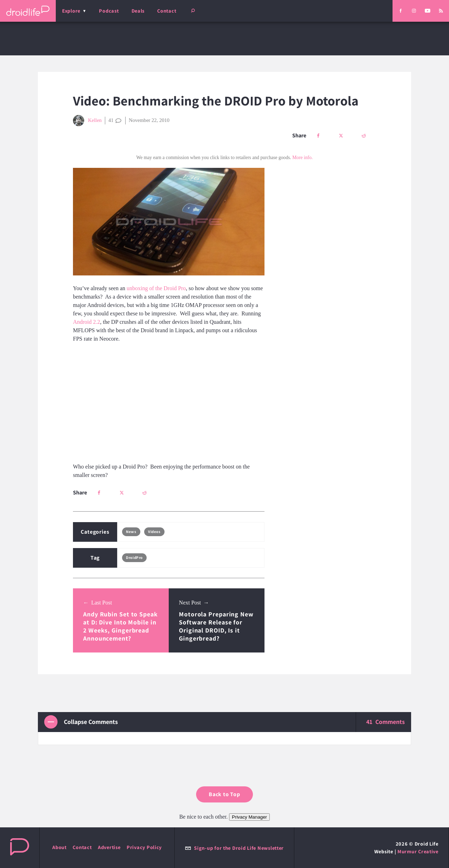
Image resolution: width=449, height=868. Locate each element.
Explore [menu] (71, 11)
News (131, 532)
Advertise (109, 847)
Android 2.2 (86, 322)
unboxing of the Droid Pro (156, 288)
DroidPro (134, 558)
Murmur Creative (418, 851)
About (59, 847)
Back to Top (224, 794)
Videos (154, 532)
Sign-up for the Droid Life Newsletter (234, 848)
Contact (167, 11)
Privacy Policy (144, 847)
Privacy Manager (249, 817)
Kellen (87, 121)
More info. (302, 158)
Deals (138, 11)
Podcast (109, 11)
